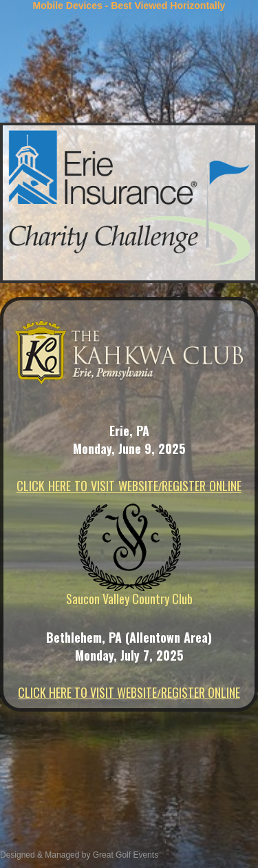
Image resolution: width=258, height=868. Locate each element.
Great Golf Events (124, 855)
